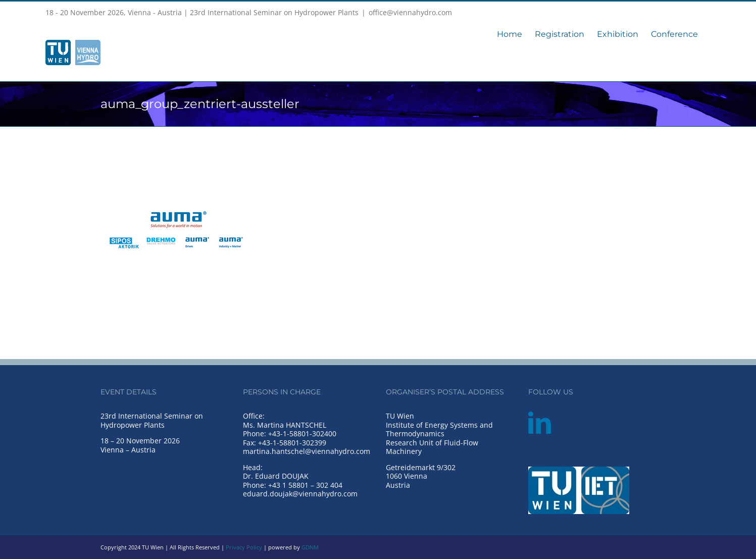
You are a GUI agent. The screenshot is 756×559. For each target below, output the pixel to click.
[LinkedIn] (540, 423)
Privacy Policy (244, 547)
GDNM (310, 547)
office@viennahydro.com (410, 12)
